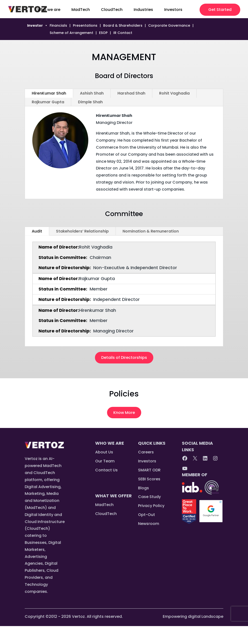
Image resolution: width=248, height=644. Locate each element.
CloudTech (112, 10)
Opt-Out (147, 515)
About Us (104, 452)
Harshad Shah (131, 93)
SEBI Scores (149, 479)
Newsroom (149, 524)
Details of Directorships (124, 358)
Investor (37, 25)
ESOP (103, 33)
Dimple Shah (90, 102)
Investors (173, 10)
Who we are (49, 10)
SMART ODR (149, 470)
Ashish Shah (92, 93)
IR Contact (123, 33)
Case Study (149, 497)
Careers (146, 452)
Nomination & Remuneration (151, 231)
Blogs (143, 488)
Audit (37, 231)
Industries (143, 10)
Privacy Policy (151, 506)
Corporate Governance (169, 26)
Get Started (220, 10)
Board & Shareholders (123, 26)
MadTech (81, 10)
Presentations (85, 26)
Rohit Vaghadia (174, 93)
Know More (124, 413)
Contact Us (106, 470)
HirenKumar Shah (49, 93)
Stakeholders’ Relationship (82, 231)
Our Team (105, 461)
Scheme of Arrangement (71, 33)
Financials (58, 26)
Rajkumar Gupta (48, 102)
